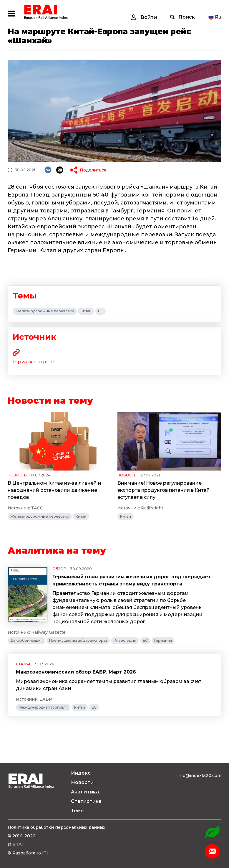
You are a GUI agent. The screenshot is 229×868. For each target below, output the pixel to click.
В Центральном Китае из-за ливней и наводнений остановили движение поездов (54, 490)
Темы (78, 811)
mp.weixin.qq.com (34, 362)
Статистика (86, 801)
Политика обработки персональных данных (57, 827)
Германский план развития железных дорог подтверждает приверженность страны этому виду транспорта (132, 580)
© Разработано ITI (28, 853)
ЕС (101, 311)
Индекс (81, 773)
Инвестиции (125, 640)
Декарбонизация (26, 640)
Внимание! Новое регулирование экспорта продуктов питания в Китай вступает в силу (164, 490)
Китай (86, 311)
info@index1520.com (199, 775)
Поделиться (93, 170)
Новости (82, 782)
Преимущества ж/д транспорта (78, 640)
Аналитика (85, 792)
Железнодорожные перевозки (45, 311)
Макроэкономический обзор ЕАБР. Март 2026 (76, 672)
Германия (163, 640)
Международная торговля (43, 707)
